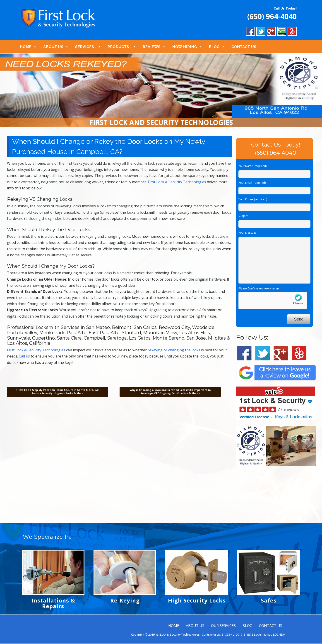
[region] (161, 91)
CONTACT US (245, 47)
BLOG (216, 47)
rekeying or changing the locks (174, 350)
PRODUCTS (120, 47)
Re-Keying (125, 601)
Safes (269, 601)
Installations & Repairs (53, 604)
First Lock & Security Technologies (177, 182)
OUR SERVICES (223, 626)
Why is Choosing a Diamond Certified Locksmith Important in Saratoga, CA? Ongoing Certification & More (170, 392)
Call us (24, 357)
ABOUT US (55, 47)
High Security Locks (197, 601)
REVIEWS (153, 47)
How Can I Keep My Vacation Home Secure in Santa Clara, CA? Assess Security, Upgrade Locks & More (58, 392)
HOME (27, 47)
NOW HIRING (186, 47)
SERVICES (86, 47)
